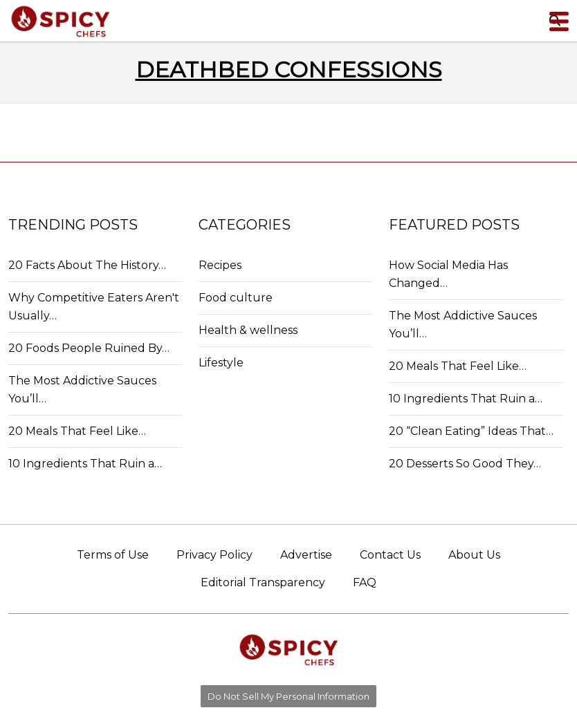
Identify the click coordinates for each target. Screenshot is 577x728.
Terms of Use (113, 555)
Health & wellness (248, 330)
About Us (474, 555)
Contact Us (390, 555)
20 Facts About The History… (87, 265)
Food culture (236, 298)
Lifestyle (221, 363)
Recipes (220, 265)
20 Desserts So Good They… (465, 464)
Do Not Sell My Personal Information (288, 696)
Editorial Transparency (263, 582)
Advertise (306, 555)
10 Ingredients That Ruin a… (85, 464)
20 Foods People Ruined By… (89, 348)
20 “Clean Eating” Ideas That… (471, 431)
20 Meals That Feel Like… (77, 431)
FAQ (365, 582)
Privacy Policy (214, 555)
